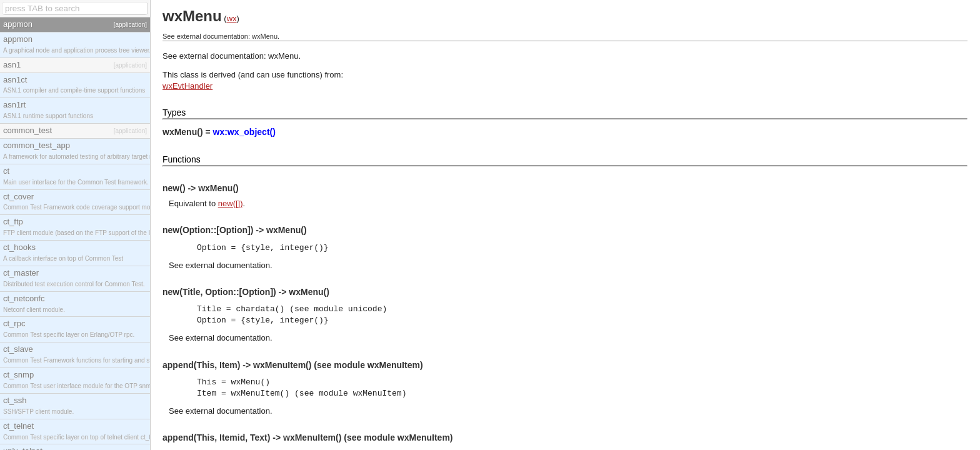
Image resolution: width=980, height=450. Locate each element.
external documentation (228, 265)
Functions (182, 159)
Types (174, 112)
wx (232, 18)
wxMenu (283, 56)
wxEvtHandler (187, 86)
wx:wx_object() (244, 132)
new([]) (231, 203)
